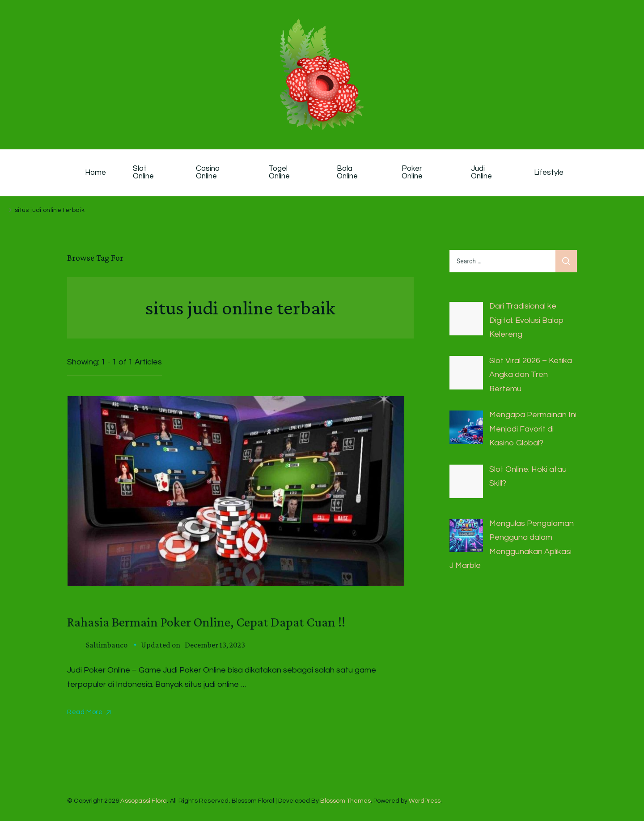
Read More (85, 712)
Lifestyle (549, 173)
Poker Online (413, 173)
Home (95, 173)
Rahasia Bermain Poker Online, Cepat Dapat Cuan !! (206, 622)
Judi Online (481, 173)
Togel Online (279, 173)
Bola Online (347, 173)
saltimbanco (107, 645)
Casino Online (209, 173)
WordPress (425, 801)
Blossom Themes (345, 801)
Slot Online (143, 173)
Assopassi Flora (144, 801)
